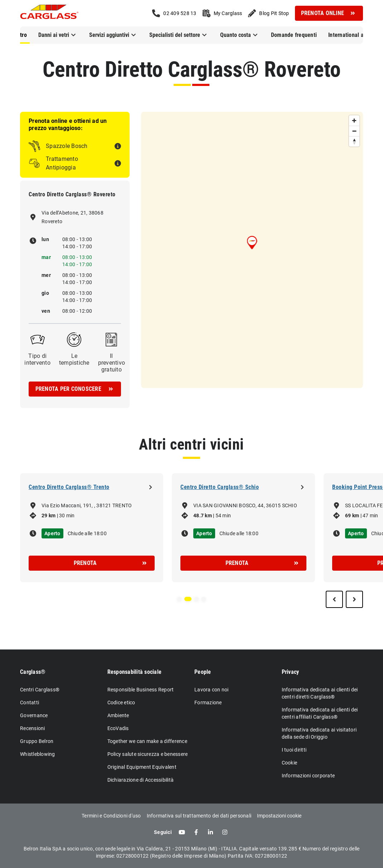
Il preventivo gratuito (112, 363)
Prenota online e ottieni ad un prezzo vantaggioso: (68, 124)
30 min (67, 515)
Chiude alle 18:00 (87, 533)
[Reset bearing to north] (354, 141)
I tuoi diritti (294, 750)
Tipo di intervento (37, 359)
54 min (223, 515)
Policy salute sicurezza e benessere (148, 754)
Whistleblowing (38, 754)
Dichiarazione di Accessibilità (141, 780)
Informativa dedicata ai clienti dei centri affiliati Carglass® (320, 713)
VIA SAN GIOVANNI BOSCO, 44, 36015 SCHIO (245, 505)
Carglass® (33, 672)
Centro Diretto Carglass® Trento (69, 487)
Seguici (163, 832)
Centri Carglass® (40, 690)
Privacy (290, 672)
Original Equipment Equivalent (142, 767)
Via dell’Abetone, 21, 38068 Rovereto (72, 217)
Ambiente (118, 715)
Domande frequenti (294, 35)
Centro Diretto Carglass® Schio (220, 487)
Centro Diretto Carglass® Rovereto (192, 69)
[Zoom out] (354, 131)
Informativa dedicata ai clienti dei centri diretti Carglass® (320, 693)
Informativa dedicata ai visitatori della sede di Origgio (319, 733)
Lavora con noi (212, 690)
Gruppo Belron (37, 741)
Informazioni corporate (308, 776)
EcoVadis (118, 728)
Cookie (290, 763)
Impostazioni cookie (279, 816)
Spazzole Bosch (67, 146)
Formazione (208, 702)
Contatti (30, 702)
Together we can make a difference (147, 741)
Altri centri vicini (191, 444)
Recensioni (33, 728)
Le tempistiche (74, 359)
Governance (34, 715)
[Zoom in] (354, 121)
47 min (370, 515)
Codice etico (121, 702)
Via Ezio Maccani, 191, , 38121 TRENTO (87, 505)
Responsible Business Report (141, 690)
